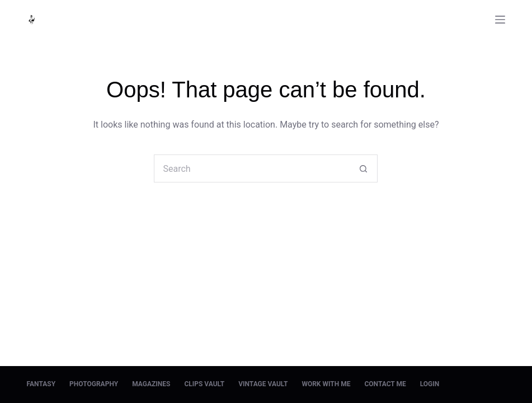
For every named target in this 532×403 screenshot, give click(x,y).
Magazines (151, 384)
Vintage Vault (263, 384)
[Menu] (500, 20)
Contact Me (385, 384)
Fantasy (41, 384)
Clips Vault (204, 384)
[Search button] (364, 168)
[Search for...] (252, 168)
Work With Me (326, 384)
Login (430, 384)
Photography (94, 384)
